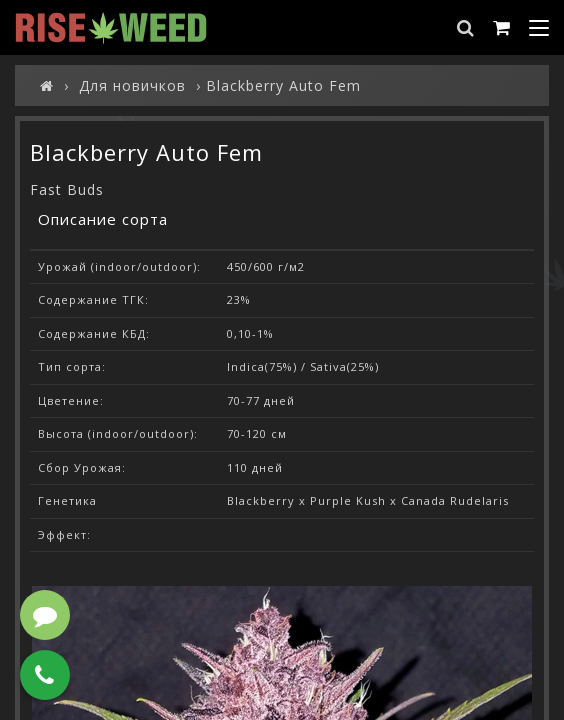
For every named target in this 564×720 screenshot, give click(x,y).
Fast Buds (67, 189)
